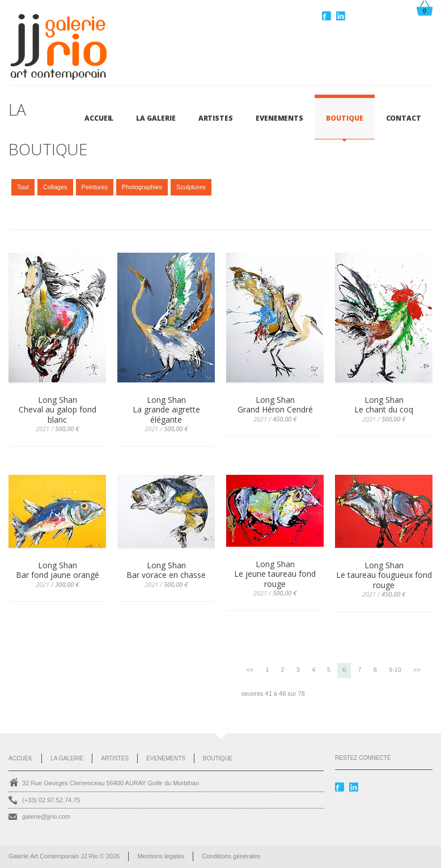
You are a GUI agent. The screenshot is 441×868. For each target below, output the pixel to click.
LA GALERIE (156, 118)
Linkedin (342, 16)
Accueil (99, 118)
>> (417, 670)
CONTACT (404, 118)
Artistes (115, 758)
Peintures (95, 187)
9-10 (395, 670)
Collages (55, 187)
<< (250, 670)
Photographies (142, 187)
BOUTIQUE (344, 118)
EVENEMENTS (279, 118)
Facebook (328, 16)
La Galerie (67, 758)
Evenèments (166, 758)
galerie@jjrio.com (46, 816)
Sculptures (191, 187)
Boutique (218, 758)
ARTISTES (216, 118)
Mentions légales (161, 856)
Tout (23, 187)
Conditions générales (231, 856)
